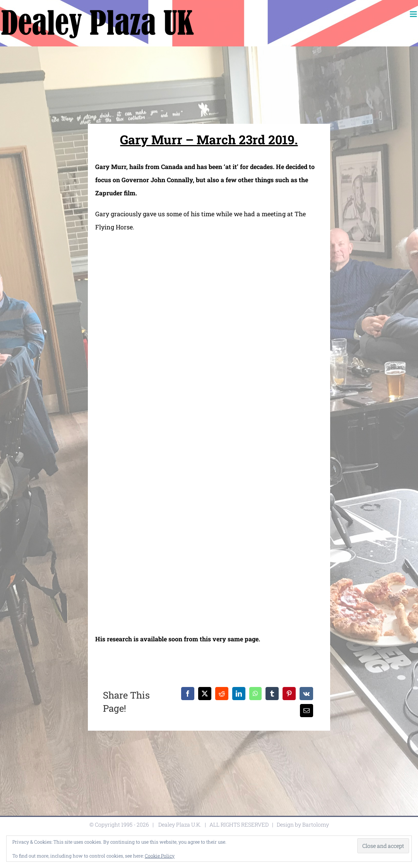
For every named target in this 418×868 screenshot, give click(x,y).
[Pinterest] (289, 694)
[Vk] (306, 694)
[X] (205, 694)
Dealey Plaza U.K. (180, 824)
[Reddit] (222, 694)
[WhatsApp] (255, 694)
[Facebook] (188, 694)
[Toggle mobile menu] (414, 14)
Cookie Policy (160, 856)
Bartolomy (316, 824)
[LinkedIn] (239, 694)
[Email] (307, 711)
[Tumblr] (272, 694)
